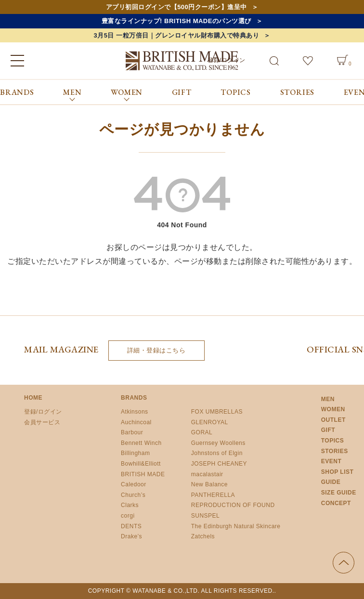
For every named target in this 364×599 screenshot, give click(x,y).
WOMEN (333, 409)
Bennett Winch (141, 443)
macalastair (207, 474)
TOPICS (236, 92)
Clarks (130, 505)
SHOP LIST (338, 472)
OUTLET (333, 420)
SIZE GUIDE (339, 493)
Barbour (132, 432)
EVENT (331, 461)
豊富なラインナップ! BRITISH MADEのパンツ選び (176, 21)
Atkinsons (135, 412)
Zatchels (203, 536)
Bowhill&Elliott (141, 464)
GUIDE (331, 482)
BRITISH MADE (143, 474)
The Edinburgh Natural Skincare (236, 526)
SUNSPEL (206, 516)
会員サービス (42, 422)
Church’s (133, 495)
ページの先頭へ (344, 563)
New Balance (209, 484)
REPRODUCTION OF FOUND (233, 505)
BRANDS (17, 92)
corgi (128, 516)
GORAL (202, 432)
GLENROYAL (210, 422)
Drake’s (131, 536)
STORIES (298, 92)
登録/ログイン (43, 412)
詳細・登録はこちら (156, 350)
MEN (328, 399)
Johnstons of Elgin (217, 453)
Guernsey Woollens (218, 443)
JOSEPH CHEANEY (219, 464)
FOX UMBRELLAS (217, 412)
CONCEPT (336, 503)
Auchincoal (136, 422)
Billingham (135, 453)
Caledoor (134, 484)
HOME (33, 398)
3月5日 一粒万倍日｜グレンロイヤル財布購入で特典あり (176, 35)
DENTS (131, 526)
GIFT (182, 92)
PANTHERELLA (213, 495)
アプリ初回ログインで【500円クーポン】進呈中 (176, 7)
